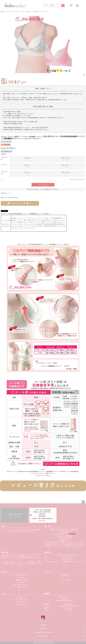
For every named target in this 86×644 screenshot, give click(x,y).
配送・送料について (22, 599)
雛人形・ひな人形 (22, 580)
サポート (4, 593)
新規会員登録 (64, 575)
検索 (63, 6)
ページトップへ (83, 502)
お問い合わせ (43, 629)
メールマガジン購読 (64, 580)
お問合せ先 (48, 552)
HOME (2, 12)
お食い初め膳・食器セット (22, 585)
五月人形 (22, 582)
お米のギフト (22, 578)
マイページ (48, 572)
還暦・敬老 (22, 587)
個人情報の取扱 (43, 636)
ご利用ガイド (21, 532)
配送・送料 (48, 526)
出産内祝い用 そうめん (22, 575)
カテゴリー (4, 572)
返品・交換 (4, 552)
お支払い (4, 526)
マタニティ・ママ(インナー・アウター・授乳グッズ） (19, 12)
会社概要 (47, 593)
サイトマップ (43, 640)
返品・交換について (22, 604)
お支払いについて (22, 602)
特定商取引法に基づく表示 (43, 632)
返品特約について (6, 193)
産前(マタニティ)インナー (41, 12)
